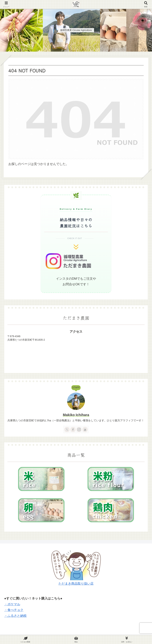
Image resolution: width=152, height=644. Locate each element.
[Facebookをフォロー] (73, 430)
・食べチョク (14, 610)
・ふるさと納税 (15, 616)
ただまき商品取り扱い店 (76, 584)
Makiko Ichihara (76, 415)
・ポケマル (12, 604)
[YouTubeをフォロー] (85, 430)
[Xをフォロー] (67, 430)
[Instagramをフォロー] (79, 430)
